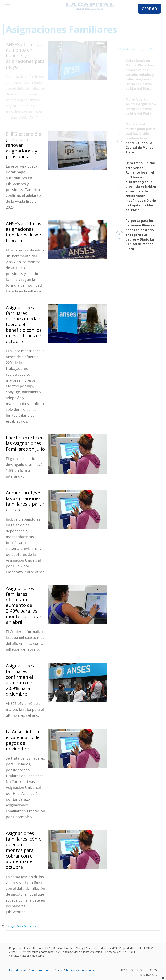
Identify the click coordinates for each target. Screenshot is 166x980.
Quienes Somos (54, 970)
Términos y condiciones (80, 970)
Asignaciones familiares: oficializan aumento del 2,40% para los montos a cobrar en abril (24, 605)
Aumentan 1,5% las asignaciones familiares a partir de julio (25, 501)
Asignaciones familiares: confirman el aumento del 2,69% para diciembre (20, 680)
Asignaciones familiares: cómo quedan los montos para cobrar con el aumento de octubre (24, 850)
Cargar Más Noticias (21, 926)
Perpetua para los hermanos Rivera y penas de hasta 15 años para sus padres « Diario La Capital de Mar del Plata (135, 235)
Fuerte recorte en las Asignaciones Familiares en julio (25, 443)
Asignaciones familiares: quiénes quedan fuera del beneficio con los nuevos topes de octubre (24, 324)
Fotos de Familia (19, 970)
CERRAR (149, 9)
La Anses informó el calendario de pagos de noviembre (25, 740)
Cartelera (36, 970)
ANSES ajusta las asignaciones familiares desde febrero (24, 232)
